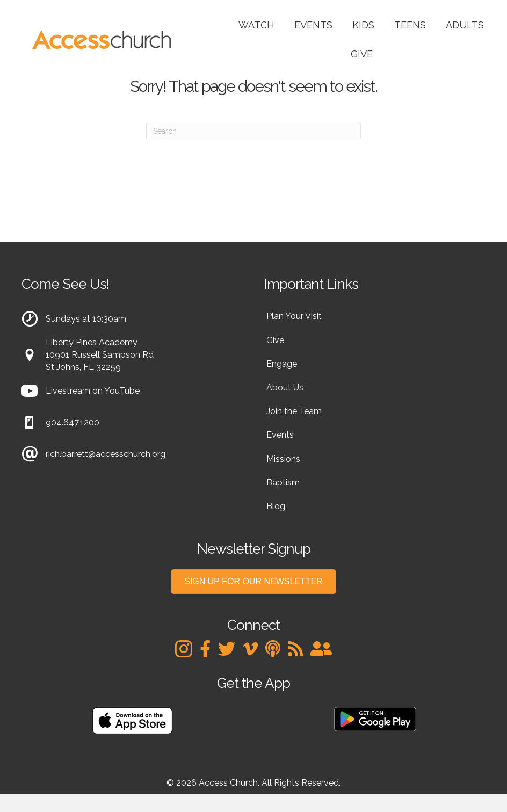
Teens (410, 25)
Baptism (283, 483)
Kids (363, 25)
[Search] (253, 131)
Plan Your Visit (294, 316)
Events (313, 25)
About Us (285, 387)
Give (362, 54)
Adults (465, 25)
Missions (283, 459)
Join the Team (294, 411)
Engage (282, 364)
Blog (276, 506)
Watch (256, 25)
